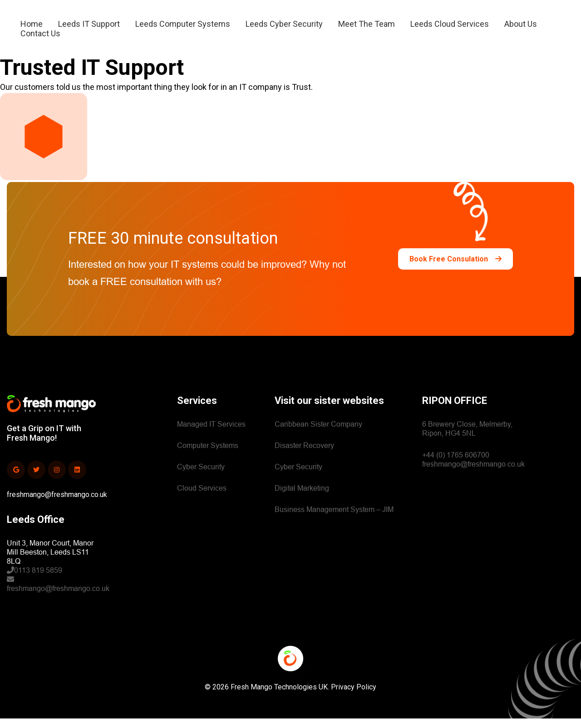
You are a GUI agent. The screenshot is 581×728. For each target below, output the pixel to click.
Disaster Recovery (304, 455)
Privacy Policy (354, 696)
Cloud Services (202, 498)
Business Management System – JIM (334, 519)
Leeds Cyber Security (284, 27)
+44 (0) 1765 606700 (456, 465)
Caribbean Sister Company (318, 434)
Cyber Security (201, 476)
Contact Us (40, 37)
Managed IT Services (211, 434)
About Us (521, 27)
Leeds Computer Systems (183, 27)
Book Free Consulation (455, 268)
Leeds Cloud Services (450, 27)
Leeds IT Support (89, 27)
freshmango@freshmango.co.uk (57, 504)
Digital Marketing (302, 498)
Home (32, 27)
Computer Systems (208, 455)
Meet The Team (367, 27)
